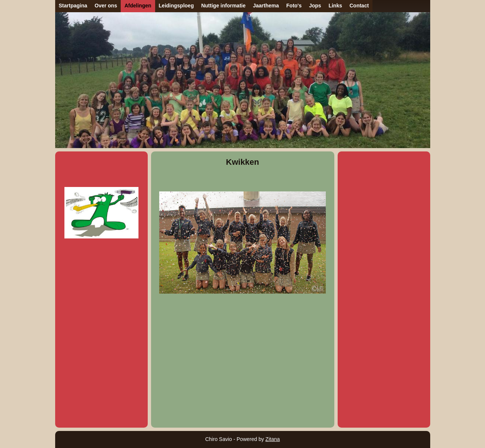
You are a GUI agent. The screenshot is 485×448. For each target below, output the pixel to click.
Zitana (273, 439)
